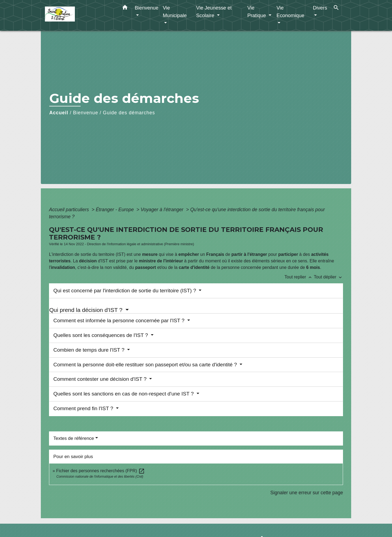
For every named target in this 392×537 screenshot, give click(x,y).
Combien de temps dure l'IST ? (90, 350)
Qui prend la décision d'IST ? (87, 310)
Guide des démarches (129, 113)
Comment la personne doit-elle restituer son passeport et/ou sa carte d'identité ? (146, 365)
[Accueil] (79, 15)
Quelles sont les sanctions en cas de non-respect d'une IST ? (124, 394)
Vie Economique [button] (290, 12)
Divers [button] (320, 8)
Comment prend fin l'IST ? (84, 408)
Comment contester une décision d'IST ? (101, 379)
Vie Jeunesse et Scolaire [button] (214, 12)
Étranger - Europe (116, 210)
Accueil (59, 113)
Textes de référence (74, 438)
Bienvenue (85, 113)
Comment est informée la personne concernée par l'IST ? (120, 320)
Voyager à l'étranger (163, 210)
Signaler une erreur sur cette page (307, 493)
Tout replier (299, 277)
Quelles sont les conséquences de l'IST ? (101, 335)
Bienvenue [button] (147, 8)
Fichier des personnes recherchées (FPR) (100, 471)
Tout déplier (328, 277)
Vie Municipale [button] (175, 12)
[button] (125, 8)
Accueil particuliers (70, 210)
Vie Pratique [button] (257, 12)
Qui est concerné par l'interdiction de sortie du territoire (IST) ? (125, 291)
